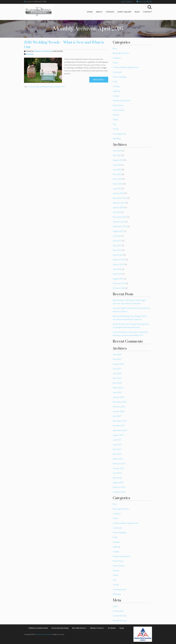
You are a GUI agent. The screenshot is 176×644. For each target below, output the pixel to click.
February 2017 (119, 260)
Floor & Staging (119, 77)
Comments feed (120, 616)
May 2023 (117, 174)
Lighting (116, 91)
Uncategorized (119, 134)
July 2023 (117, 165)
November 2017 (120, 217)
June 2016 (117, 269)
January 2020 (118, 207)
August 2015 (118, 279)
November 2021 (120, 198)
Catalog (110, 12)
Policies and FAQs (60, 628)
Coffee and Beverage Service (125, 67)
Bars (115, 48)
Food (115, 82)
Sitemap (112, 628)
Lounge (116, 96)
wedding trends (59, 86)
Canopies (117, 58)
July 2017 (117, 236)
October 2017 (119, 222)
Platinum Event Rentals (43, 51)
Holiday (116, 86)
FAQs (122, 628)
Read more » (99, 80)
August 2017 (118, 231)
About (99, 12)
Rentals (116, 115)
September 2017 (120, 226)
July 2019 (117, 212)
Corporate (117, 72)
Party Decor (118, 105)
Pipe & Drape (119, 110)
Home (90, 12)
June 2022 (117, 188)
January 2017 (118, 264)
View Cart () (144, 1)
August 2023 (118, 160)
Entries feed (118, 611)
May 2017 (117, 245)
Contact (147, 12)
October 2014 (119, 288)
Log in (115, 606)
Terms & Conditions (38, 628)
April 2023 (117, 179)
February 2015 (119, 283)
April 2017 (117, 250)
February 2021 (119, 203)
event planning (34, 86)
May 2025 (117, 155)
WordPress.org (119, 620)
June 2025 (117, 151)
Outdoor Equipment (121, 100)
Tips (115, 124)
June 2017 (117, 241)
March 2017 (118, 255)
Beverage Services (121, 53)
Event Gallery (124, 12)
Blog (137, 12)
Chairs (116, 63)
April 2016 (117, 274)
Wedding (30, 54)
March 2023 (118, 184)
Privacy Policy (97, 628)
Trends (116, 129)
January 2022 (118, 193)
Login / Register (127, 1)
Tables (116, 120)
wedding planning (46, 86)
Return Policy (79, 628)
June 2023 (117, 170)
